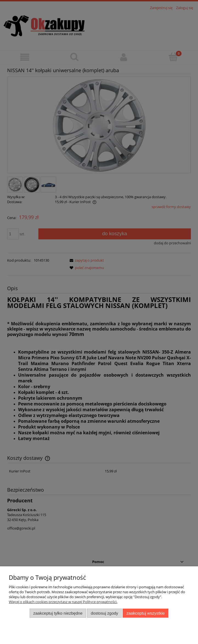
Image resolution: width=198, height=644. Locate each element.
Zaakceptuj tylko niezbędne (58, 613)
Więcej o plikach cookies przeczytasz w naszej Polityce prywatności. (63, 602)
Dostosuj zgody (104, 613)
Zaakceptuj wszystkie (145, 613)
